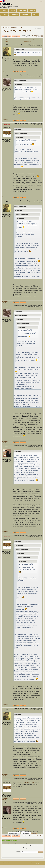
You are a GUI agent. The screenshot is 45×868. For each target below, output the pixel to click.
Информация (26, 14)
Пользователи (6, 28)
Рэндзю (6, 4)
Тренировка (14, 14)
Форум (13, 10)
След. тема (40, 39)
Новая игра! (22, 10)
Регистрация (15, 28)
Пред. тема (34, 39)
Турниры (32, 10)
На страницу (35, 36)
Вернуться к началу (5, 72)
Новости (4, 14)
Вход (21, 28)
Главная (4, 10)
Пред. (40, 36)
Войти (42, 1)
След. (42, 37)
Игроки (35, 14)
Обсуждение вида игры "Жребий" (17, 31)
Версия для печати (7, 39)
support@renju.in (39, 863)
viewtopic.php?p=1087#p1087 (26, 783)
